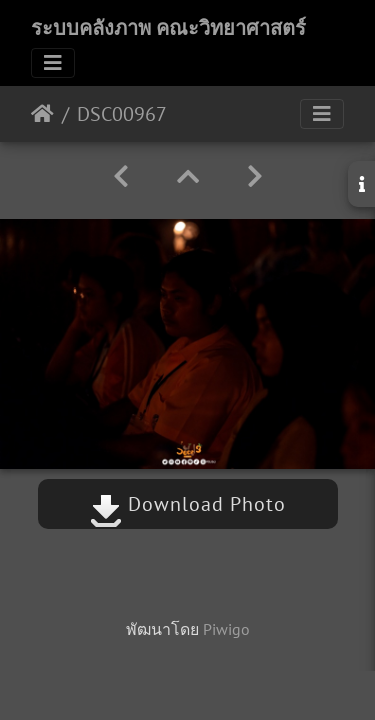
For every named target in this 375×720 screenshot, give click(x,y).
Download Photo (188, 504)
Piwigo (226, 629)
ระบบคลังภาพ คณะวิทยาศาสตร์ (168, 28)
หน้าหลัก (42, 114)
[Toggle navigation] (53, 63)
